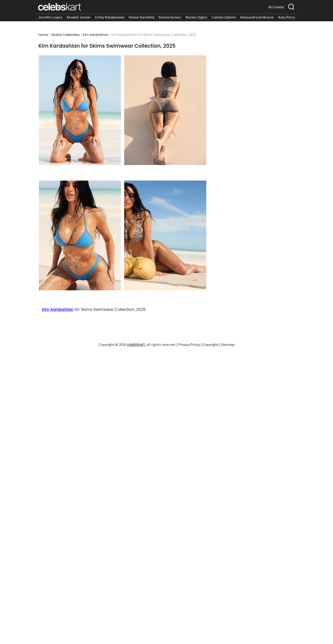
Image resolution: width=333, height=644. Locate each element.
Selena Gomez (170, 17)
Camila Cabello (224, 17)
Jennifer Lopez (50, 17)
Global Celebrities (65, 35)
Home (43, 35)
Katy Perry (287, 17)
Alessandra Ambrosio (257, 17)
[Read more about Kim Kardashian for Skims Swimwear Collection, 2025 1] (80, 110)
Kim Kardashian (96, 35)
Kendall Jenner (79, 17)
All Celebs (276, 7)
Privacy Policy (189, 344)
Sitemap (228, 344)
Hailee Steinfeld (141, 17)
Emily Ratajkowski (110, 17)
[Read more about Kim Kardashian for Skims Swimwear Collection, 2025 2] (165, 110)
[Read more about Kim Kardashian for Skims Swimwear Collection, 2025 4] (165, 235)
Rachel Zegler (196, 17)
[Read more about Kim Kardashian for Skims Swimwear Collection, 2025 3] (80, 235)
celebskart (136, 344)
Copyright (211, 344)
